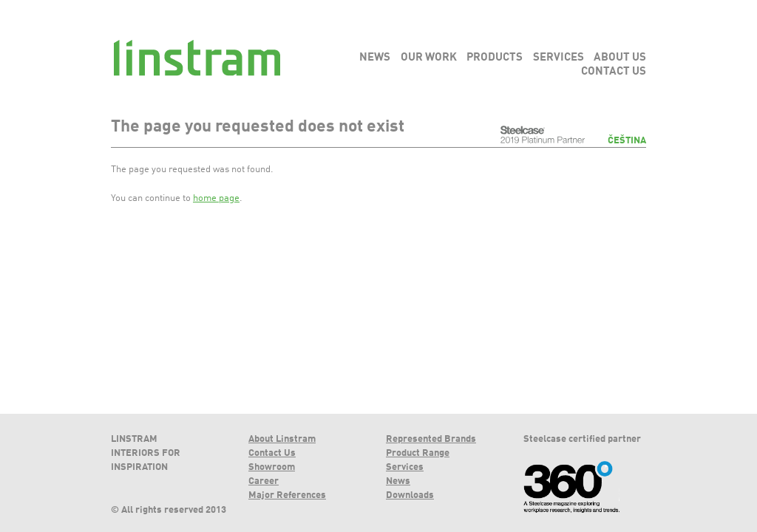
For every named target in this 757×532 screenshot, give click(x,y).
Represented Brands (431, 439)
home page (216, 198)
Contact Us (272, 453)
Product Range (418, 453)
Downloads (410, 495)
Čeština (627, 141)
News (398, 481)
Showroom (272, 467)
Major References (287, 495)
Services (405, 467)
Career (264, 481)
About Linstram (282, 439)
